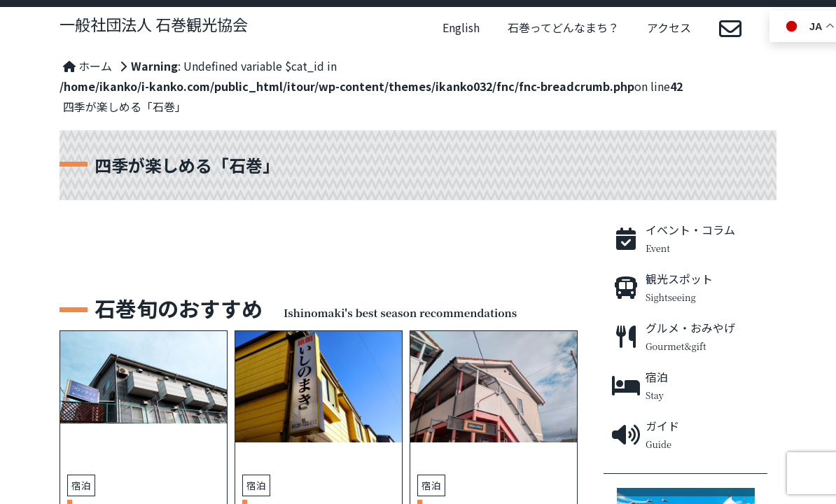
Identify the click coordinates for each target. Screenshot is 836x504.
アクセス (669, 27)
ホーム (88, 66)
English (461, 27)
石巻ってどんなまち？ (563, 27)
